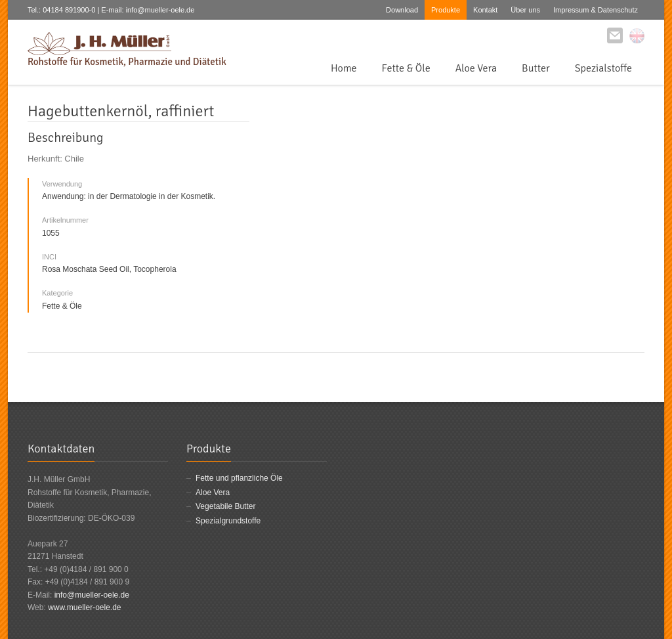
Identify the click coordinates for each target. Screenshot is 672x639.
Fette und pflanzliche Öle (239, 478)
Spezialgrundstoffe (228, 521)
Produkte (446, 10)
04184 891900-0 (69, 10)
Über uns (525, 10)
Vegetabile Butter (225, 506)
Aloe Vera (476, 68)
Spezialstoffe (603, 68)
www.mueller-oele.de (84, 607)
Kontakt (485, 10)
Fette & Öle (406, 68)
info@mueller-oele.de (92, 595)
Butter (536, 68)
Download (402, 10)
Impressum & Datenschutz (596, 10)
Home (344, 68)
